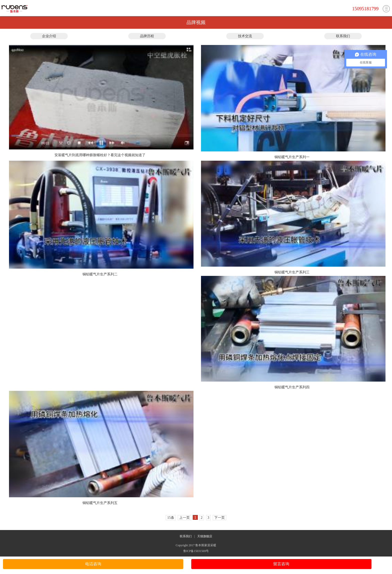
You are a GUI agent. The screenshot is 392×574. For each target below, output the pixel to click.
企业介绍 (49, 36)
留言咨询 (281, 564)
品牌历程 (147, 36)
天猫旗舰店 (205, 536)
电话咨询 (93, 564)
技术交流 (245, 36)
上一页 (184, 518)
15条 (171, 518)
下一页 (219, 518)
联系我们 (343, 36)
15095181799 (365, 9)
